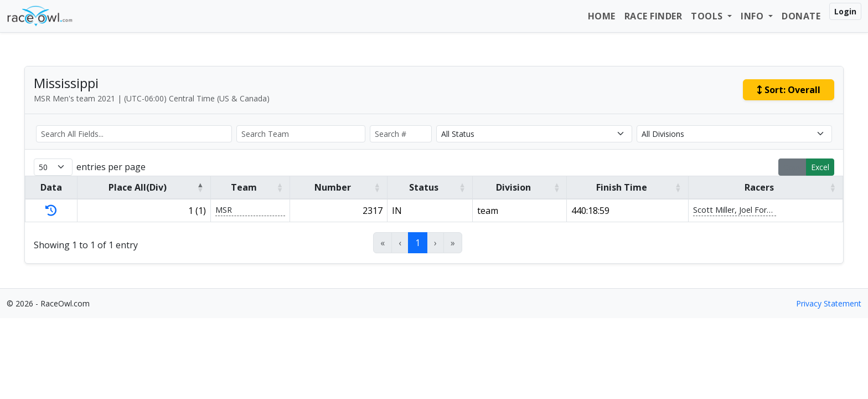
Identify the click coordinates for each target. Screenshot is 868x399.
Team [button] (244, 187)
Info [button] (753, 16)
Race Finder (653, 16)
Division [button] (513, 187)
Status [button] (424, 187)
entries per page (111, 167)
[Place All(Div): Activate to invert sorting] (144, 187)
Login (845, 11)
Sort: (789, 90)
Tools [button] (708, 16)
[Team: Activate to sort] (250, 187)
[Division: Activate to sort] (520, 187)
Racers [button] (759, 187)
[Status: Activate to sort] (430, 187)
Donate (801, 16)
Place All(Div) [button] (138, 187)
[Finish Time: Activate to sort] (627, 187)
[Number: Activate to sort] (339, 187)
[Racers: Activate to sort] (765, 187)
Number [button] (333, 187)
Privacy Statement (829, 303)
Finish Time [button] (622, 187)
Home (602, 16)
